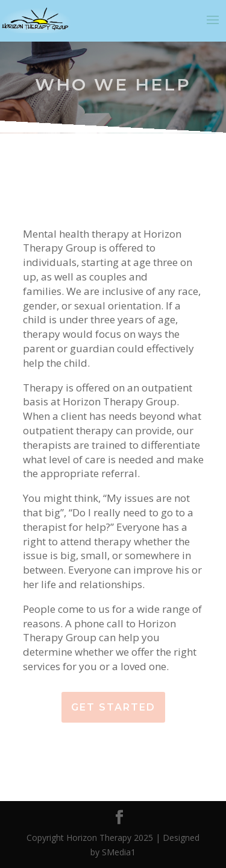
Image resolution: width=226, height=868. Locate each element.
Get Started (113, 707)
